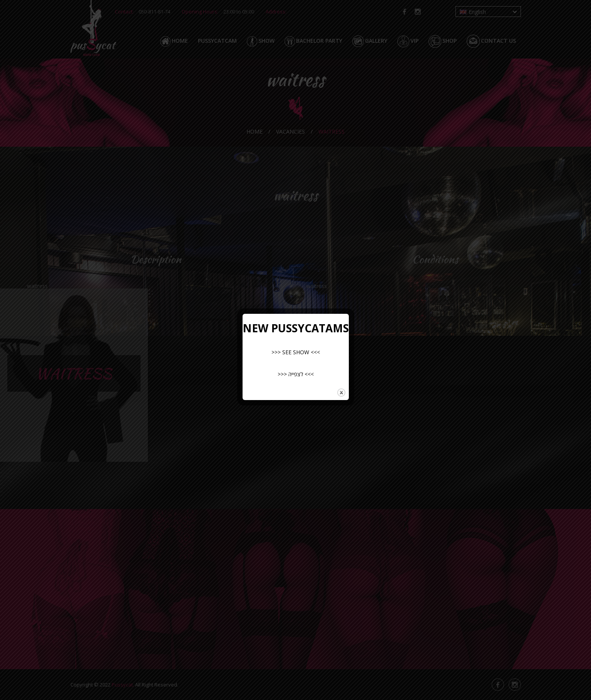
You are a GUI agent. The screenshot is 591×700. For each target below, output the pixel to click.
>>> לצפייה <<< (296, 374)
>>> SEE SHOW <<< (296, 352)
